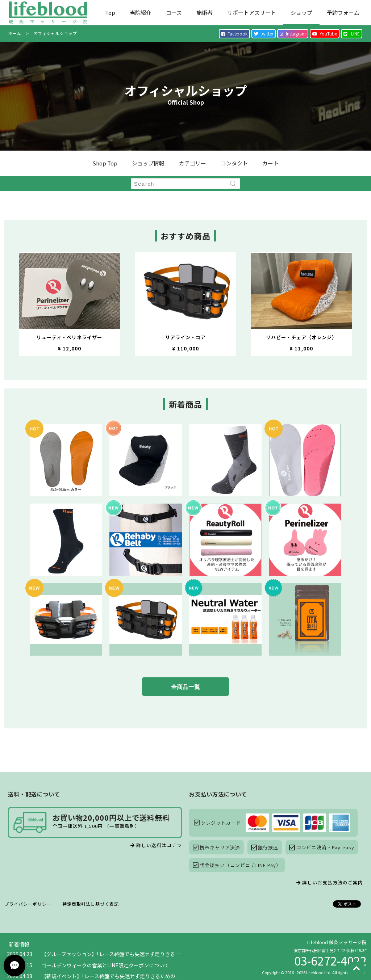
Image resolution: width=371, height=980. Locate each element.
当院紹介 (141, 12)
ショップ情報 (148, 163)
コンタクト (234, 163)
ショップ (301, 12)
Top (110, 12)
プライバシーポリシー (28, 904)
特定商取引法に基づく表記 (91, 904)
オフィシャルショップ (55, 33)
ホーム (14, 33)
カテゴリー (193, 163)
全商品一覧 (185, 687)
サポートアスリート (252, 12)
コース (174, 12)
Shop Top (105, 163)
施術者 (205, 12)
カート (270, 163)
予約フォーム (343, 12)
